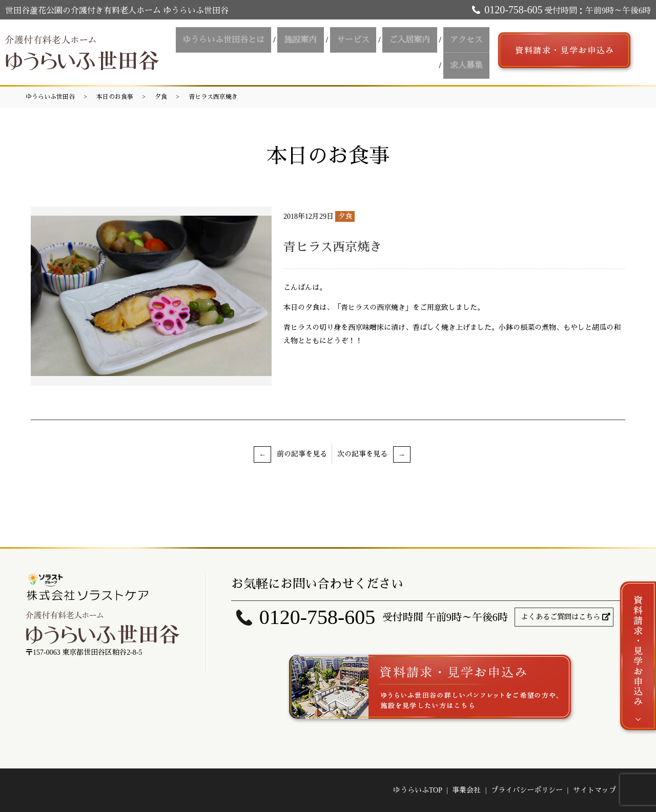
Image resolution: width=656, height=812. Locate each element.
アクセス (469, 43)
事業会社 (466, 790)
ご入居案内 (418, 43)
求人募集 (469, 61)
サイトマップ (594, 790)
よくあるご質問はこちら (561, 617)
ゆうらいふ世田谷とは (248, 43)
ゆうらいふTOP (418, 790)
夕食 (161, 97)
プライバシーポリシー (527, 790)
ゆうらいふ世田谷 (50, 97)
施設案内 (319, 43)
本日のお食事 (115, 97)
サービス (366, 43)
